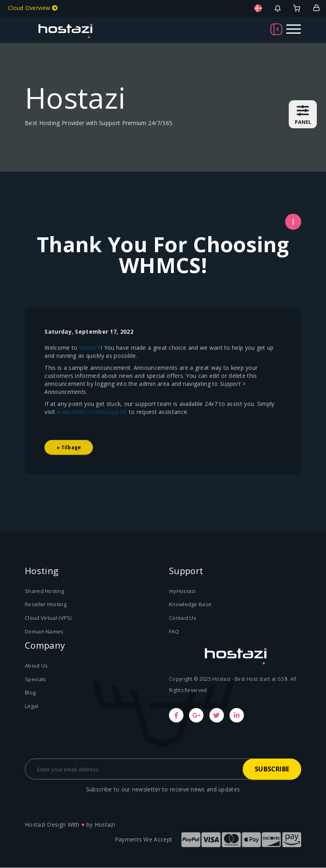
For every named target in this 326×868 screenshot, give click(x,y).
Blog (30, 693)
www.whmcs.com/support (92, 433)
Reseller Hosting (46, 605)
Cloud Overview (33, 8)
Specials (35, 679)
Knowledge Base (190, 605)
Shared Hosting (44, 591)
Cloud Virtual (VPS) (48, 618)
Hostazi (105, 825)
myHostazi (182, 591)
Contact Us (183, 618)
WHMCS (90, 369)
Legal (32, 706)
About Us (36, 666)
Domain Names (44, 632)
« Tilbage (69, 468)
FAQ (174, 632)
